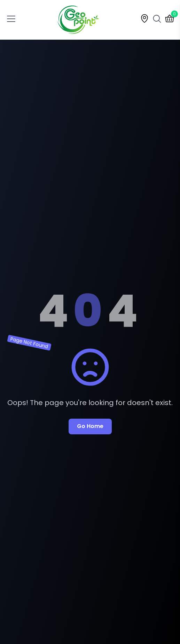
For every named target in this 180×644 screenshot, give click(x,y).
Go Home (90, 426)
